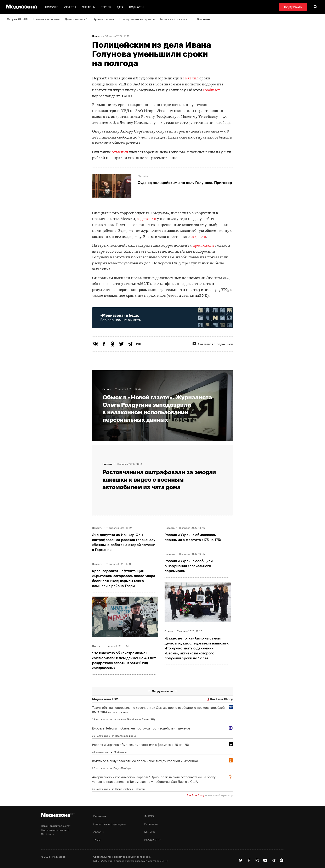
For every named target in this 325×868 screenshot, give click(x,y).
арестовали (204, 246)
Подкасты (136, 7)
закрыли (198, 237)
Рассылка (151, 824)
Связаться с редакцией (213, 344)
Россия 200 (152, 839)
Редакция (100, 816)
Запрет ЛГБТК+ (18, 19)
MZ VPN (150, 832)
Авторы (98, 832)
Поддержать (293, 7)
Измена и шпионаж (47, 19)
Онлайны (89, 7)
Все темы (204, 19)
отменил (120, 152)
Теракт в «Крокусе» (173, 19)
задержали (147, 219)
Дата (120, 7)
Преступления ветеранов (137, 19)
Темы (97, 839)
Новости (52, 7)
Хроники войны (104, 19)
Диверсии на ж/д (77, 19)
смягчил (191, 78)
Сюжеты (70, 7)
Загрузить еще (162, 691)
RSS (149, 816)
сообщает (211, 90)
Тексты (106, 7)
